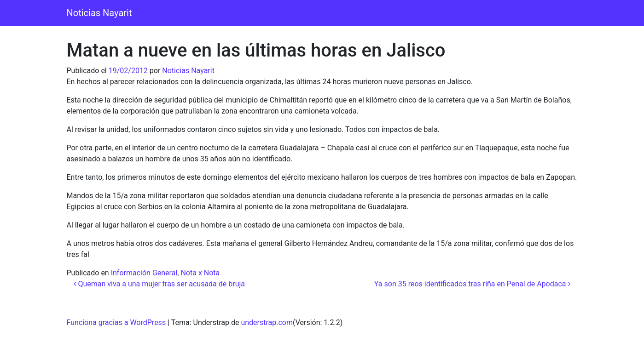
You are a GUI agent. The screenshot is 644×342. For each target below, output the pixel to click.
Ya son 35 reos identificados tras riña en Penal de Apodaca (473, 284)
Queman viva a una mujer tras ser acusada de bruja (160, 284)
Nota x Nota (200, 273)
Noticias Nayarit (99, 13)
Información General (144, 273)
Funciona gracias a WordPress (116, 322)
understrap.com (267, 322)
